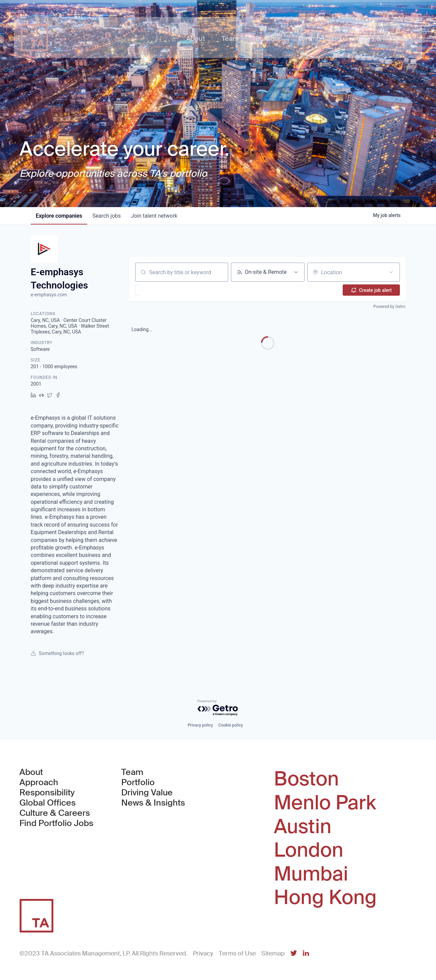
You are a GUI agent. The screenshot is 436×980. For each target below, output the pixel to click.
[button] (158, 290)
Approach (39, 782)
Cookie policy (231, 725)
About (31, 772)
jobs (107, 216)
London (309, 850)
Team (132, 772)
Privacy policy (200, 725)
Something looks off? (57, 653)
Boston (306, 779)
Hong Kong (325, 898)
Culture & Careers (55, 813)
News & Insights (153, 803)
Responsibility (47, 793)
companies (59, 216)
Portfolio (138, 782)
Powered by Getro (389, 307)
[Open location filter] (391, 272)
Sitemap (273, 953)
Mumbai (311, 874)
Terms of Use (237, 953)
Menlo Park (325, 803)
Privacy (203, 953)
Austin (303, 827)
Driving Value (147, 793)
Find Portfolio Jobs (56, 823)
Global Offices (48, 803)
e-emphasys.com (49, 295)
